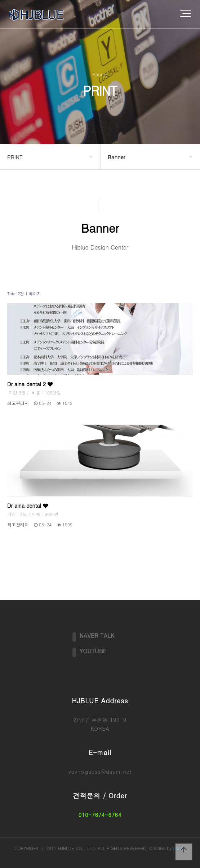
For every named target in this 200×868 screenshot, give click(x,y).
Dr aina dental (28, 506)
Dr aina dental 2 (30, 384)
